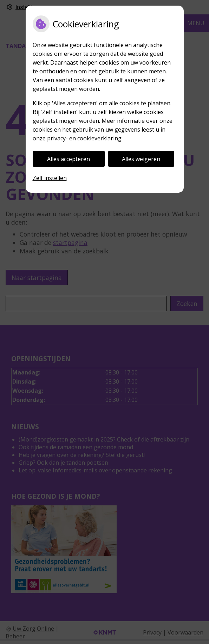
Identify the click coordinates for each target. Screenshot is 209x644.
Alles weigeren (141, 159)
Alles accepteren (68, 159)
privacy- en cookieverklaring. (85, 138)
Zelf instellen (50, 178)
